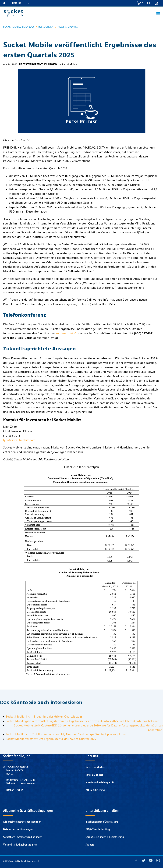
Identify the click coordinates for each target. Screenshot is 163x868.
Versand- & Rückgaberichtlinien (20, 845)
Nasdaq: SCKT (14, 790)
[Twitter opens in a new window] (144, 861)
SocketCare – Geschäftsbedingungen (23, 837)
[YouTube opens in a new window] (151, 861)
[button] (149, 3)
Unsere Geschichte (95, 767)
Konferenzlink (66, 333)
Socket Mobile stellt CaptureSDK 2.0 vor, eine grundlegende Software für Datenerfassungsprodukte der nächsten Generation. (89, 728)
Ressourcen (46, 27)
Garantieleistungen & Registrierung (105, 837)
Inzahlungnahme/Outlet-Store (102, 822)
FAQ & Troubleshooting (98, 829)
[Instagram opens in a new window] (158, 861)
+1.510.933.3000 (28, 783)
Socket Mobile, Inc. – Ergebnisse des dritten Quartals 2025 (44, 717)
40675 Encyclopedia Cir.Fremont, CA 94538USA (17, 770)
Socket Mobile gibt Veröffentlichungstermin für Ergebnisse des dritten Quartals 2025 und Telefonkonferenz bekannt (82, 721)
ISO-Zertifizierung (95, 790)
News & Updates (68, 27)
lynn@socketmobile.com (19, 440)
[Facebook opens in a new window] (136, 861)
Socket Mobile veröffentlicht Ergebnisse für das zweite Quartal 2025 (51, 739)
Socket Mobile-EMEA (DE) (19, 27)
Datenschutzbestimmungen (18, 829)
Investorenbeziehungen (100, 782)
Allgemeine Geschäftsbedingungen (22, 822)
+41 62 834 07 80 (28, 780)
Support (90, 845)
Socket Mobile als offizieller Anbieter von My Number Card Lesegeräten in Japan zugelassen (66, 735)
